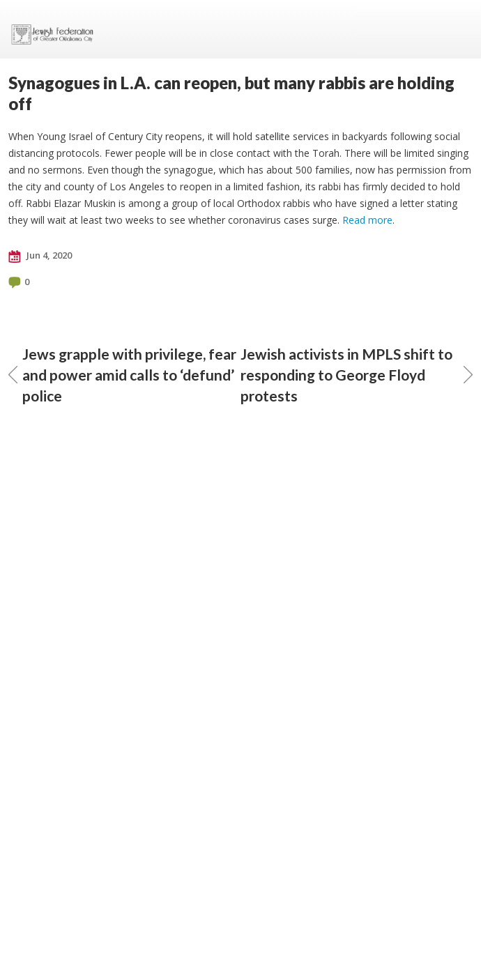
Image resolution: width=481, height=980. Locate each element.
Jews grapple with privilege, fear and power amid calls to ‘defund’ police (122, 375)
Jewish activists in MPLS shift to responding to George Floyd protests (357, 375)
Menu (457, 29)
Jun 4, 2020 (40, 256)
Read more (367, 220)
